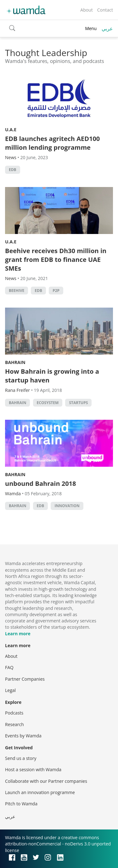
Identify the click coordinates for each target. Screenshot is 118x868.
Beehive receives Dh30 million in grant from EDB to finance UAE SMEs (56, 260)
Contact (105, 10)
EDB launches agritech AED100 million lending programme (52, 143)
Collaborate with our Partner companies (46, 781)
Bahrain (15, 362)
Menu (91, 28)
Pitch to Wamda (21, 804)
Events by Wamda (23, 736)
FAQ (9, 667)
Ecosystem (48, 403)
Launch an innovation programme (40, 792)
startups (78, 403)
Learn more (18, 634)
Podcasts (14, 713)
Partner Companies (25, 679)
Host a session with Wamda (33, 769)
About (86, 10)
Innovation (67, 506)
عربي (107, 29)
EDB (13, 170)
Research (14, 724)
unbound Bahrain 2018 (40, 483)
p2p (56, 291)
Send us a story (21, 758)
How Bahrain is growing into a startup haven (52, 376)
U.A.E (11, 130)
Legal (10, 690)
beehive (17, 291)
